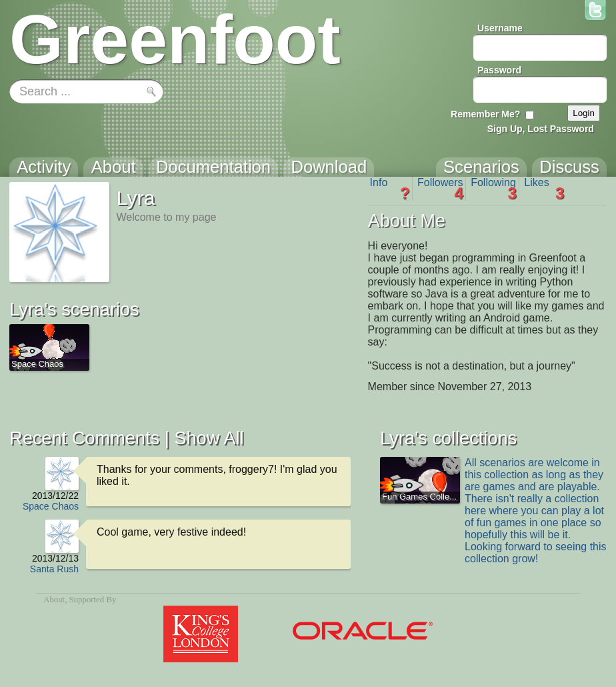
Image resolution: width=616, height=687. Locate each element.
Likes (544, 189)
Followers (440, 189)
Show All (209, 438)
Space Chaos (51, 506)
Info (390, 189)
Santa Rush (54, 569)
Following (494, 189)
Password (499, 70)
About (54, 600)
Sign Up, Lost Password (541, 129)
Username (500, 28)
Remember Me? (485, 114)
